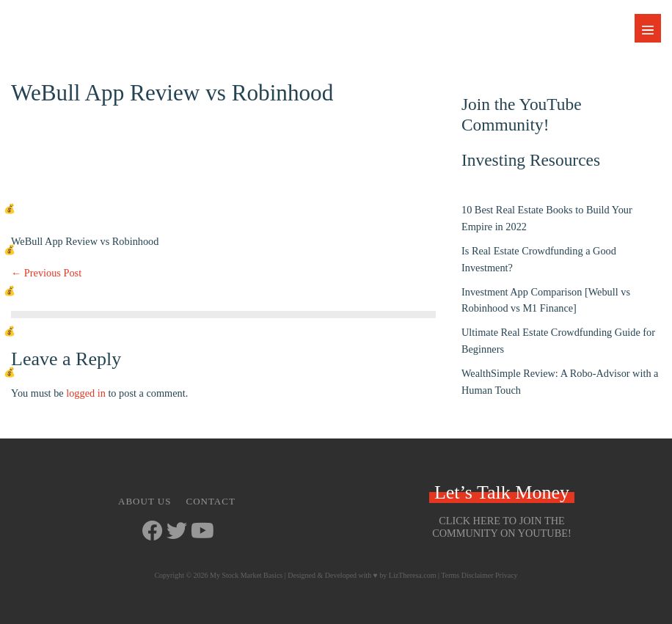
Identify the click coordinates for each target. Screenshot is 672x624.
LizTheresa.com (413, 575)
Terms (450, 575)
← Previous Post (46, 273)
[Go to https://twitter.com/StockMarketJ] (177, 532)
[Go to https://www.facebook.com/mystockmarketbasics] (153, 532)
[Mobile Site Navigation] (648, 28)
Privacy (507, 575)
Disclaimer (478, 575)
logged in (86, 393)
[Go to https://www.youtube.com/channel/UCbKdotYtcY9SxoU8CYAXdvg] (201, 532)
